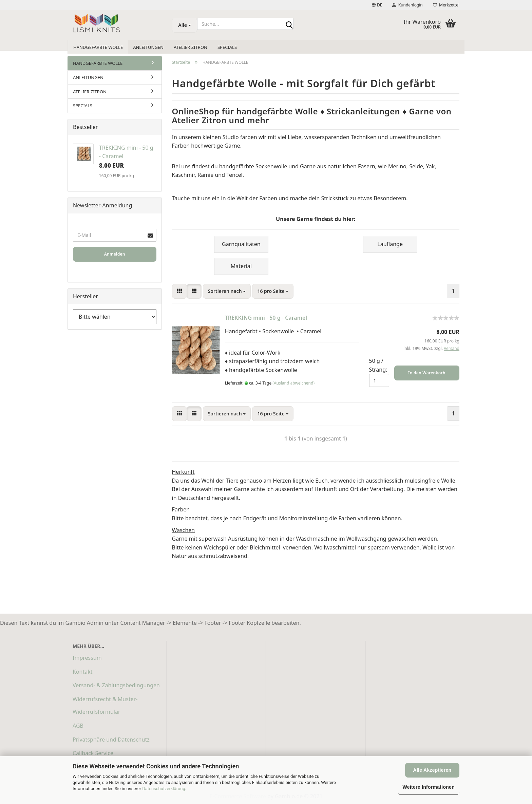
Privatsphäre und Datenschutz (111, 740)
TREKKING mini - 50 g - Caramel (266, 318)
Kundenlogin (407, 5)
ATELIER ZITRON (191, 47)
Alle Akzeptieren (432, 770)
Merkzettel (446, 5)
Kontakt (83, 672)
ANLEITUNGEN (148, 47)
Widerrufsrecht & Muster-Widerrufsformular (105, 705)
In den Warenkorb (427, 373)
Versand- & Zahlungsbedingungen (116, 685)
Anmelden (115, 254)
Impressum (87, 658)
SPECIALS (227, 47)
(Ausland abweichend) (293, 383)
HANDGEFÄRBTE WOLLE (98, 47)
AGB (78, 726)
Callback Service (93, 753)
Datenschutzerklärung (164, 789)
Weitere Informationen (429, 787)
